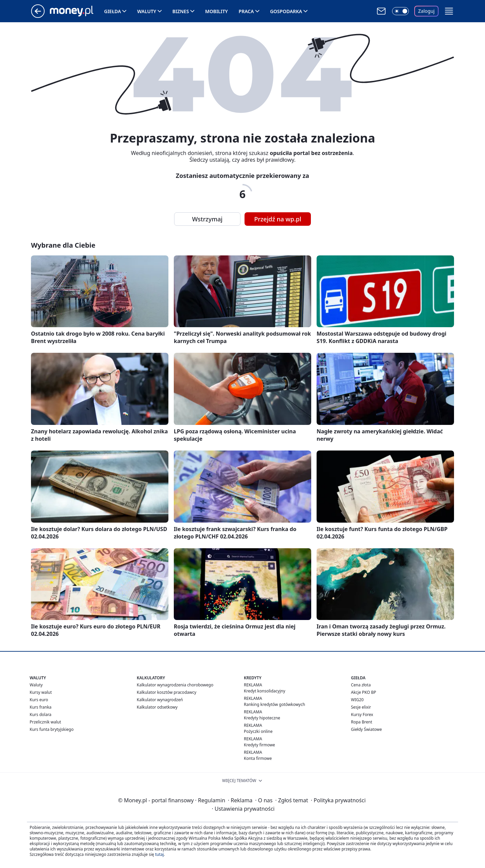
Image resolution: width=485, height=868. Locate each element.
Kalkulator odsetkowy (157, 707)
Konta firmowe (258, 758)
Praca (246, 11)
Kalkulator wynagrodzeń (160, 700)
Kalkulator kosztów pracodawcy (167, 692)
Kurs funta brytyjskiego (52, 729)
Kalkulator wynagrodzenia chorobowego (175, 685)
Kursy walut (41, 692)
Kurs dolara (41, 715)
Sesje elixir (361, 707)
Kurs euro (39, 700)
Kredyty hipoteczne (262, 718)
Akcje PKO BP (364, 692)
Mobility (217, 11)
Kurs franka (41, 707)
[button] (449, 11)
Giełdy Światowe (366, 729)
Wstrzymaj (207, 219)
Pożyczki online (258, 731)
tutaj (159, 854)
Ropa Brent (362, 722)
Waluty (147, 11)
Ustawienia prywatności (243, 809)
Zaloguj (427, 11)
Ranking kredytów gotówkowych (274, 704)
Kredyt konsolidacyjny (265, 691)
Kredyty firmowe (260, 745)
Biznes (181, 11)
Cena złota (361, 685)
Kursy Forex (362, 715)
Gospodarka (286, 11)
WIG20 (357, 700)
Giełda (112, 11)
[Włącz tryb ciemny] (400, 11)
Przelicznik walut (45, 722)
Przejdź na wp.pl (278, 219)
